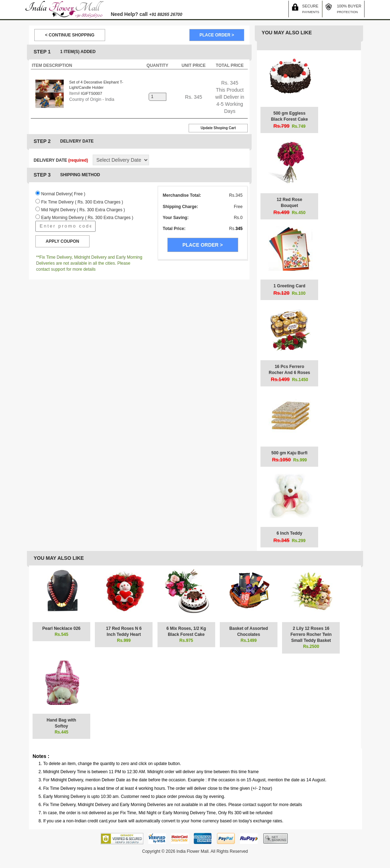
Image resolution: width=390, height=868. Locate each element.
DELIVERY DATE (61, 160)
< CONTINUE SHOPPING (70, 35)
